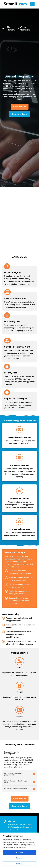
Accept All (20, 852)
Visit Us (12, 821)
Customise (19, 858)
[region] (19, 850)
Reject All (20, 863)
